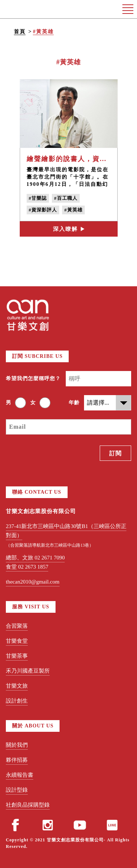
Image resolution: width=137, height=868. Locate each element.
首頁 (20, 32)
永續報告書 (20, 775)
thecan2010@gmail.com (33, 582)
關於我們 (17, 745)
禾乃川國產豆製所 (28, 671)
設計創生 (17, 701)
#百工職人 (66, 198)
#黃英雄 (43, 32)
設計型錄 (17, 790)
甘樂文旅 (17, 686)
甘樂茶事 (17, 656)
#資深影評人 (43, 210)
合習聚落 (17, 626)
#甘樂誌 (38, 198)
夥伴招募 (17, 760)
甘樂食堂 (17, 641)
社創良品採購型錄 (28, 805)
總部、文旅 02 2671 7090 (35, 558)
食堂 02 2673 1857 (27, 567)
